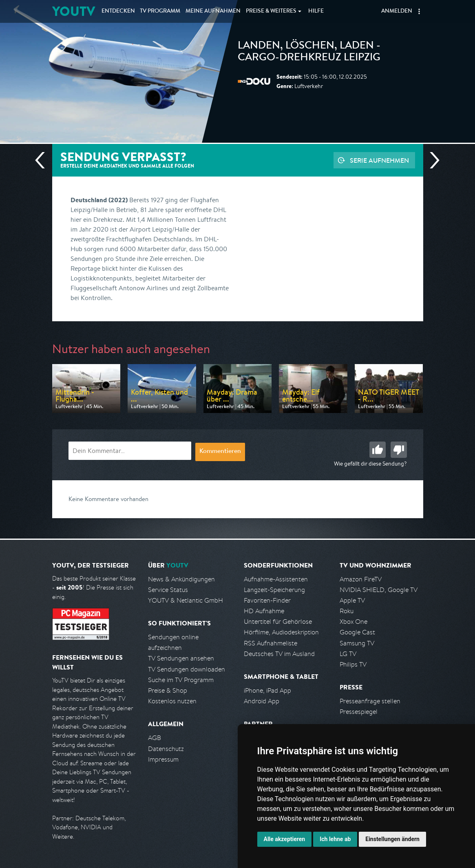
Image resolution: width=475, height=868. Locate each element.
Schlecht (399, 450)
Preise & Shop (168, 690)
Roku (347, 611)
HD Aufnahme (264, 611)
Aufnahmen (213, 11)
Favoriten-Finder (267, 600)
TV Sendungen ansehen (181, 658)
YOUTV (74, 11)
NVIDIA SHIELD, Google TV (379, 590)
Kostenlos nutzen (172, 701)
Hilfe (316, 11)
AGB (155, 738)
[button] (419, 11)
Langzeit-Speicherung (274, 590)
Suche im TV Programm (181, 680)
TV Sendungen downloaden (187, 669)
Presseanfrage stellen (370, 701)
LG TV (348, 654)
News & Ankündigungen (181, 579)
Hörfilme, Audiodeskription (281, 632)
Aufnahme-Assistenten (276, 579)
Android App (262, 701)
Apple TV (352, 600)
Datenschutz (166, 749)
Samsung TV (357, 643)
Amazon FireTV (361, 579)
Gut (378, 450)
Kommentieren (220, 452)
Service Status (168, 590)
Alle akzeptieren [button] (285, 839)
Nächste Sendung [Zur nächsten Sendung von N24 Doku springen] (431, 160)
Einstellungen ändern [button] (392, 839)
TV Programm (160, 11)
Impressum (163, 759)
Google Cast (357, 632)
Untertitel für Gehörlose (278, 622)
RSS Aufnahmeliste (271, 643)
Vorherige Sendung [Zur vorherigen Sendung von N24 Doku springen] (43, 160)
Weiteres (271, 11)
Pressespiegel (359, 712)
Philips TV (353, 664)
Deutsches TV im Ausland (279, 654)
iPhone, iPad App (267, 690)
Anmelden (397, 11)
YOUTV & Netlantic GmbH (186, 600)
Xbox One (353, 622)
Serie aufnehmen (379, 160)
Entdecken (118, 11)
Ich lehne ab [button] (335, 839)
